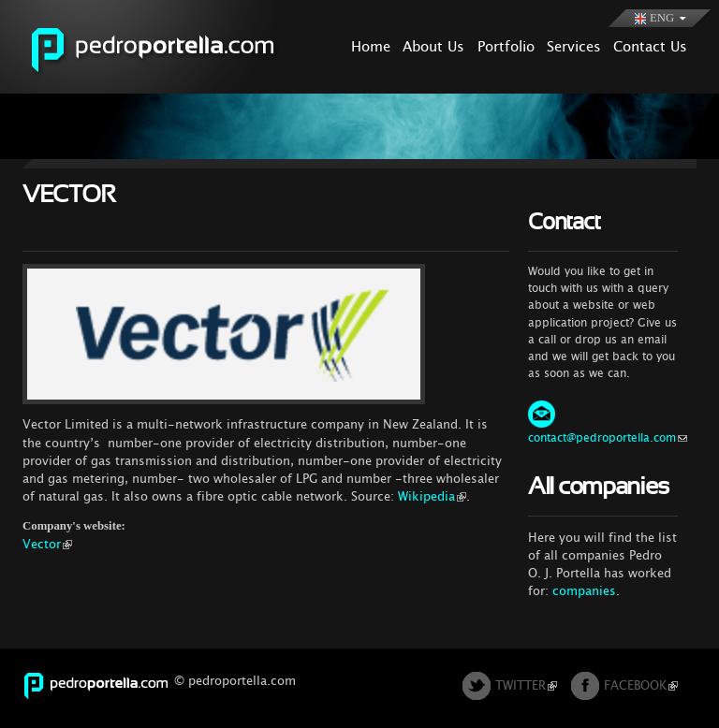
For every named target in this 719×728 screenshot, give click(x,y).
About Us (433, 46)
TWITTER (526, 685)
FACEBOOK (641, 685)
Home (371, 46)
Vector (47, 544)
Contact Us (650, 46)
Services (574, 46)
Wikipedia (432, 496)
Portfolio (506, 46)
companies (584, 591)
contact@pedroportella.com (608, 438)
